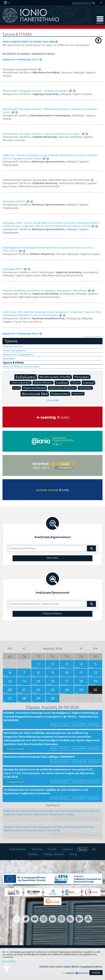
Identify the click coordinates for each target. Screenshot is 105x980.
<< (10, 648)
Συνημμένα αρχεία (16, 749)
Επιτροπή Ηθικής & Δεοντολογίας (21, 366)
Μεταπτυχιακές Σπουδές (56, 377)
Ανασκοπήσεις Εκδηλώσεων (63, 388)
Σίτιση (17, 388)
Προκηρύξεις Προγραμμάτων (18, 354)
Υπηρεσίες (68, 849)
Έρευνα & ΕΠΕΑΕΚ (13, 362)
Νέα (94, 849)
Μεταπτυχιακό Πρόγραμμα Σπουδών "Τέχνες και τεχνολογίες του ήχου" (44, 134)
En (101, 3)
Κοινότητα (37, 849)
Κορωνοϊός (79, 393)
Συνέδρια (63, 383)
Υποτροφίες (82, 377)
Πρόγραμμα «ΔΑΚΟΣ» (16, 201)
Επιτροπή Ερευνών (13, 346)
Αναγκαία (70, 973)
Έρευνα (11, 341)
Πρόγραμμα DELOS (15, 269)
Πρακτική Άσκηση (35, 388)
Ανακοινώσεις (61, 394)
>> (95, 648)
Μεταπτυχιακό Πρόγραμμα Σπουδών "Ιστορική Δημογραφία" (37, 91)
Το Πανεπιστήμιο (18, 849)
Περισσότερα (9, 961)
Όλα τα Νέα (52, 400)
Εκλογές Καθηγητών (44, 382)
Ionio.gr (73, 854)
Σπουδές (52, 849)
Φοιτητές (33, 854)
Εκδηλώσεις (26, 377)
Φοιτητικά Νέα (35, 394)
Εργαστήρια (9, 358)
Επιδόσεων (84, 973)
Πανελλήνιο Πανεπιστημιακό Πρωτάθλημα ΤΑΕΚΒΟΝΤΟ (39, 757)
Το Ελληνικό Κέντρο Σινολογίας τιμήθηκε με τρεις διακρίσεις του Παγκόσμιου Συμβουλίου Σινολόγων (46, 791)
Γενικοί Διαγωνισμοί (21, 382)
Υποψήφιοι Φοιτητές (53, 854)
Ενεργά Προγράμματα (14, 350)
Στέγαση (76, 382)
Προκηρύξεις (86, 388)
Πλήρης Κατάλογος (52, 613)
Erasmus (89, 383)
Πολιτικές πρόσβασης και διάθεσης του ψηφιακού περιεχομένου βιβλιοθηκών (47, 291)
